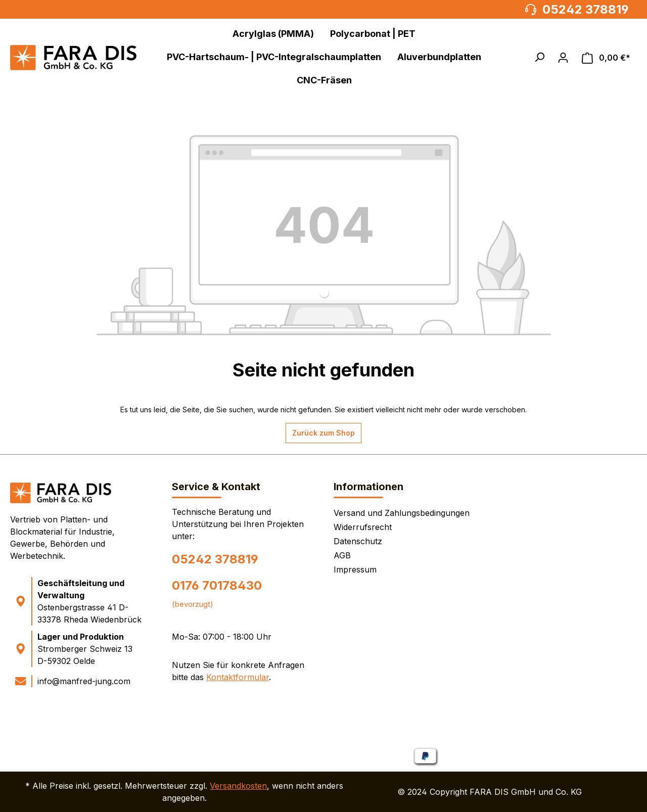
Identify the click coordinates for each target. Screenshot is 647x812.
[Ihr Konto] (563, 58)
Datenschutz (358, 541)
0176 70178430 (217, 585)
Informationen (368, 487)
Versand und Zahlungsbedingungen (402, 513)
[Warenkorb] (606, 58)
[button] (539, 57)
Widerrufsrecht (363, 527)
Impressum (355, 569)
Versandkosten (238, 786)
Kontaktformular (238, 677)
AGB (342, 555)
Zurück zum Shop (323, 433)
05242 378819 (215, 559)
